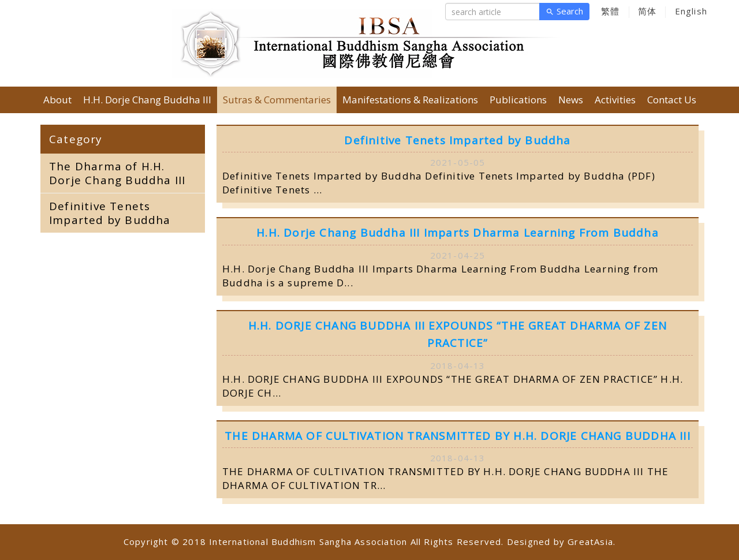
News (571, 100)
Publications (518, 100)
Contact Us (672, 100)
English (691, 11)
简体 (647, 11)
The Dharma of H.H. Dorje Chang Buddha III (117, 173)
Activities (615, 100)
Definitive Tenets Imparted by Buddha (110, 213)
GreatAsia (590, 542)
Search (564, 12)
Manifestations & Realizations (410, 100)
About (57, 100)
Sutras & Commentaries (277, 100)
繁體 (610, 11)
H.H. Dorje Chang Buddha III (147, 100)
